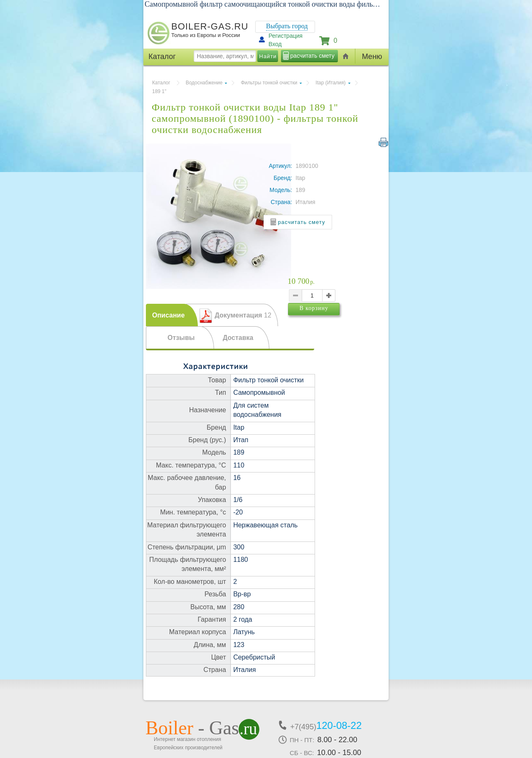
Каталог (161, 83)
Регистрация (286, 36)
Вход (275, 44)
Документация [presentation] (243, 315)
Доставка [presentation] (238, 338)
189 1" (159, 91)
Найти (268, 56)
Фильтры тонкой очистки (269, 83)
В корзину (330, 323)
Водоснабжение (204, 83)
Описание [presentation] (168, 315)
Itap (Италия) (330, 83)
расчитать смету (312, 56)
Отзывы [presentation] (181, 338)
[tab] (172, 315)
